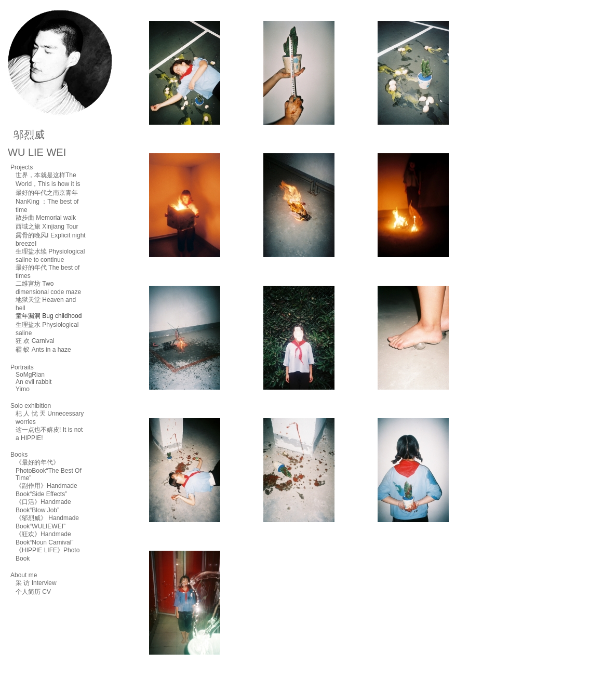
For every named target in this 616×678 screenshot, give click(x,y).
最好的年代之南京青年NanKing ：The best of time (47, 201)
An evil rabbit (34, 382)
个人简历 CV (33, 592)
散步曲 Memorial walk (46, 218)
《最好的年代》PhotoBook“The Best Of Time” (49, 470)
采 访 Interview (36, 583)
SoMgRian (30, 375)
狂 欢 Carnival (35, 341)
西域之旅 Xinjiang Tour (47, 227)
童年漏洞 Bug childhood (49, 316)
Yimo (23, 389)
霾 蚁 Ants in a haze (43, 350)
